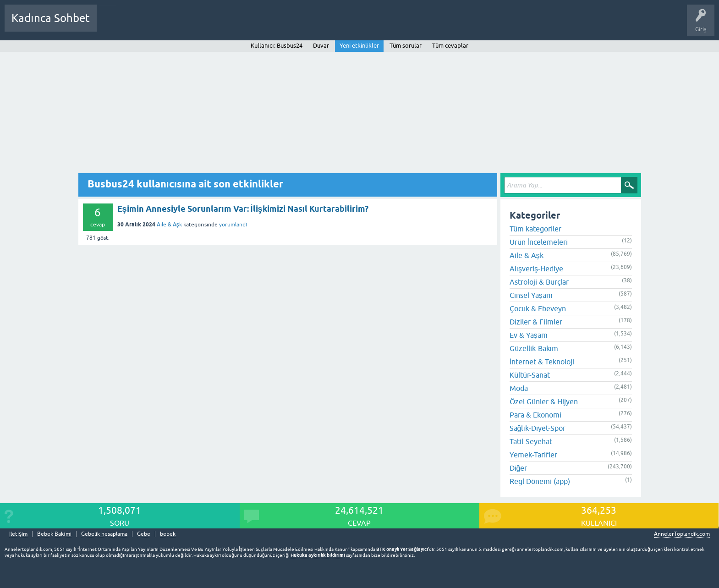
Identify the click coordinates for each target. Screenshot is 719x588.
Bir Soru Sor (274, 25)
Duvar (321, 46)
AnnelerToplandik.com (682, 534)
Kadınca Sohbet (51, 18)
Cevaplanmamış (153, 25)
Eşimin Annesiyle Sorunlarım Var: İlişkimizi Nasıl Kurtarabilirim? (243, 209)
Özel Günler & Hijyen (544, 401)
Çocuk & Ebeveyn (538, 308)
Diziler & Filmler (536, 322)
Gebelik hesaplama (104, 534)
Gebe (144, 534)
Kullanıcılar (236, 25)
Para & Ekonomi (535, 415)
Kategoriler (198, 25)
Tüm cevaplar (450, 46)
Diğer (519, 468)
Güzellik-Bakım (534, 348)
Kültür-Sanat (530, 375)
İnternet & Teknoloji (542, 362)
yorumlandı (233, 225)
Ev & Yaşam (529, 335)
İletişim (18, 534)
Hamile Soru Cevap (323, 25)
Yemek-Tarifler (533, 455)
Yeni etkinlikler (359, 46)
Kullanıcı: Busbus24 (276, 46)
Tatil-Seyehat (531, 441)
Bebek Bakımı (375, 25)
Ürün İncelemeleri (539, 242)
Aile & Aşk (169, 225)
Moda (519, 388)
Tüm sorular (406, 46)
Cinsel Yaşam (531, 295)
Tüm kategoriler (535, 229)
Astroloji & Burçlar (539, 282)
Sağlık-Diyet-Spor (538, 428)
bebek (168, 534)
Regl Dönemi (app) (540, 481)
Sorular (113, 25)
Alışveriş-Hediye (536, 269)
